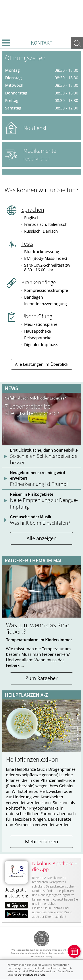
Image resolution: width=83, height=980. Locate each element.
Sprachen (33, 209)
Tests (27, 243)
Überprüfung (37, 316)
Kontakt (42, 43)
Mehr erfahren (42, 841)
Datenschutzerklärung (32, 975)
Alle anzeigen (42, 538)
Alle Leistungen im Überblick (42, 364)
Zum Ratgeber (41, 678)
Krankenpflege (39, 282)
